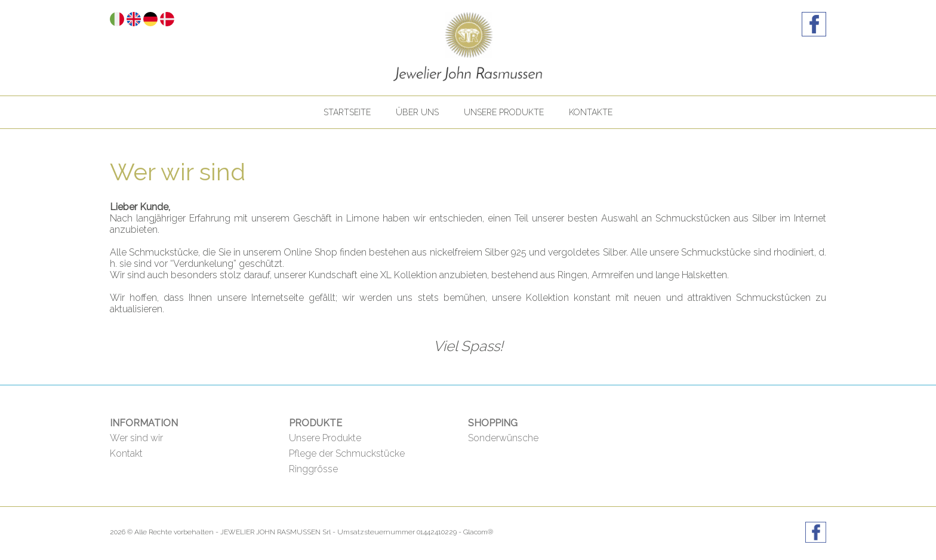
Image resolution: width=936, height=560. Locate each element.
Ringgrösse (313, 469)
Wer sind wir (136, 438)
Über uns (417, 112)
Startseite (347, 112)
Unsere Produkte (504, 112)
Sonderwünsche (503, 438)
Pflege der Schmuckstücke (347, 453)
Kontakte (591, 112)
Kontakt (126, 453)
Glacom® (478, 532)
